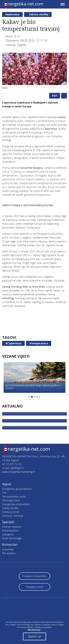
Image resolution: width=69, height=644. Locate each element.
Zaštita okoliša (39, 14)
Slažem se (34, 636)
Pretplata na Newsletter (34, 576)
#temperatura (39, 343)
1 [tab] (29, 397)
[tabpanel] (34, 72)
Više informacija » (35, 630)
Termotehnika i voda (14, 496)
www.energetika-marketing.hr (19, 472)
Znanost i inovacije (13, 516)
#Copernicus (13, 343)
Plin (4, 493)
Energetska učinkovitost (16, 504)
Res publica (9, 553)
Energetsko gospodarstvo (17, 489)
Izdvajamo (8, 534)
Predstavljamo (10, 531)
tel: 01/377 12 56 (12, 464)
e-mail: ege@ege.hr (13, 468)
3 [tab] (34, 397)
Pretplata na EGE (35, 587)
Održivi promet (11, 512)
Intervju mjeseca (12, 527)
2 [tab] (32, 397)
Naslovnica (12, 14)
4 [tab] (37, 397)
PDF (55, 96)
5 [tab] (40, 397)
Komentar (8, 549)
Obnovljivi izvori (11, 500)
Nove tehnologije (12, 538)
